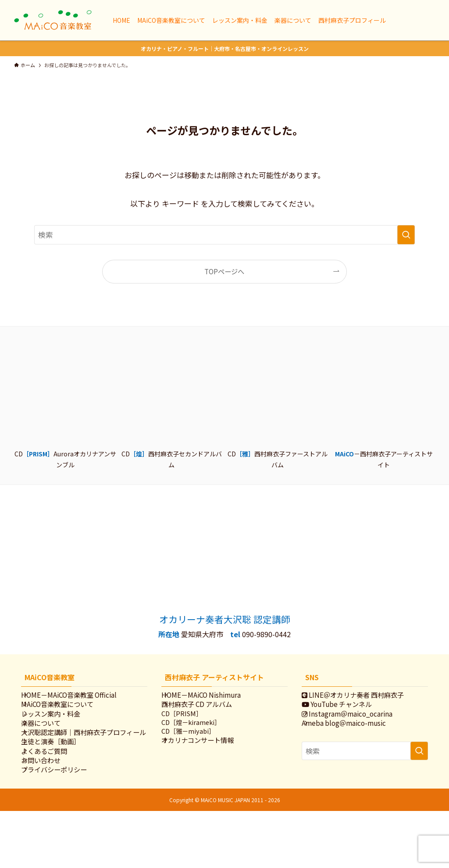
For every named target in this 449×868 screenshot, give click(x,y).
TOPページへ (224, 271)
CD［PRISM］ (191, 726)
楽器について (51, 741)
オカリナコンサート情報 (208, 761)
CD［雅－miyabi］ (198, 749)
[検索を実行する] (406, 235)
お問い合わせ (51, 810)
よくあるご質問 (54, 795)
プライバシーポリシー (64, 824)
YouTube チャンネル (347, 712)
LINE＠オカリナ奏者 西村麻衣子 (363, 697)
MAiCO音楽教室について (67, 712)
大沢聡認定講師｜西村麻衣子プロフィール (84, 761)
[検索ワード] (224, 235)
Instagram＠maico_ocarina (357, 727)
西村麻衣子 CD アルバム (207, 712)
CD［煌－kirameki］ (201, 738)
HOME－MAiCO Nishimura (211, 697)
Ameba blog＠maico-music (354, 741)
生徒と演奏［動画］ (61, 780)
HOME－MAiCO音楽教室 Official (79, 697)
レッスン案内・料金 (61, 727)
